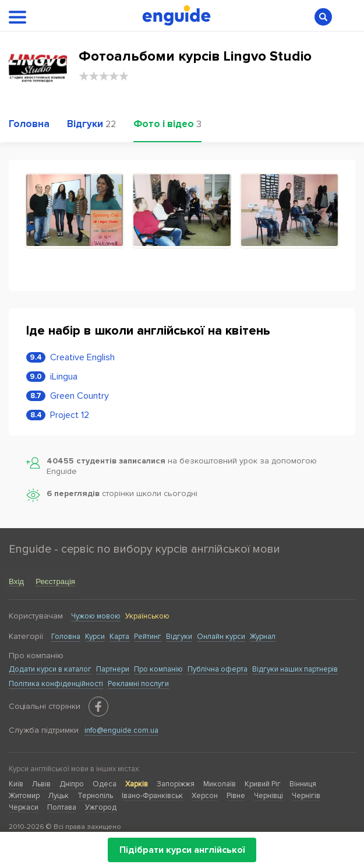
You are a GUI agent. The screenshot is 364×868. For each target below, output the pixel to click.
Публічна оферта (218, 669)
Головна (66, 637)
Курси (95, 637)
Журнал (263, 637)
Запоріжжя (176, 784)
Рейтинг (148, 637)
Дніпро (72, 784)
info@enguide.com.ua (121, 730)
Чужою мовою (96, 616)
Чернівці (268, 796)
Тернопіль (95, 796)
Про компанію (158, 669)
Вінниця (303, 784)
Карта (119, 637)
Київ (16, 784)
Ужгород (101, 807)
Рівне (236, 796)
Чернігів (306, 796)
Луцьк (59, 796)
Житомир (24, 796)
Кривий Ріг (263, 784)
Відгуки (179, 637)
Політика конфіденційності (56, 684)
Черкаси (24, 807)
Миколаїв (220, 784)
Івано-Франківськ (152, 796)
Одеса (105, 784)
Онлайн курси (221, 637)
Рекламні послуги (138, 684)
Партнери (113, 669)
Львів (41, 784)
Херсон (205, 796)
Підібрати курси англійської (182, 850)
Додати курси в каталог (50, 669)
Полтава (62, 807)
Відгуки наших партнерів (295, 669)
